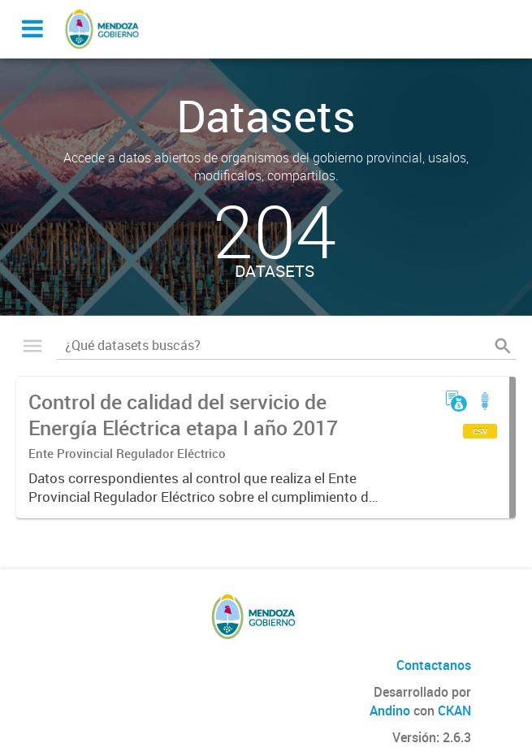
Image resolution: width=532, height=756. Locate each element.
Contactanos (434, 665)
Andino (390, 711)
